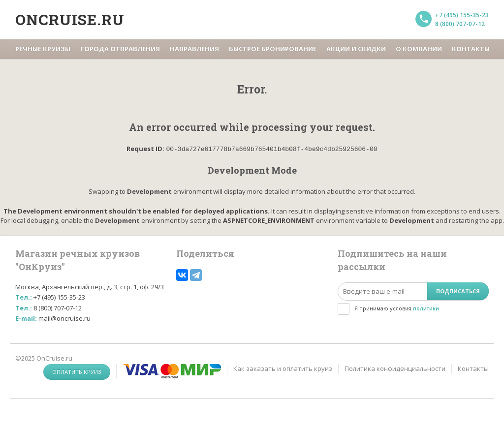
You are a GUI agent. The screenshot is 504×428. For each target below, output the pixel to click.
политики (426, 308)
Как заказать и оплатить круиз (283, 368)
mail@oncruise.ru (64, 318)
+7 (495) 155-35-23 (462, 15)
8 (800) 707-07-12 (460, 24)
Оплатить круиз (77, 371)
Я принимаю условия (397, 308)
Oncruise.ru (70, 19)
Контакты (473, 368)
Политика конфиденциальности (395, 368)
